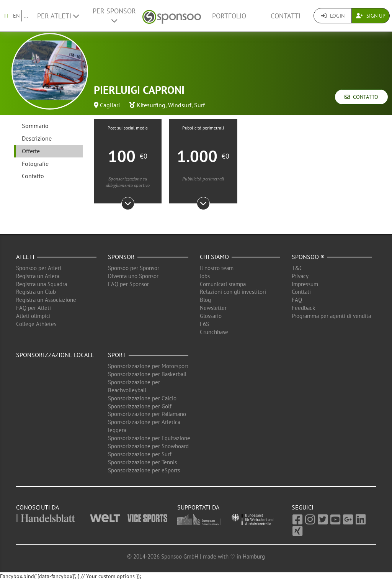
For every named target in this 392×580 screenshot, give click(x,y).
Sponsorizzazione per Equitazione (149, 438)
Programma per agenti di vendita (331, 316)
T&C (297, 268)
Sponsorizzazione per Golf (140, 406)
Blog (205, 300)
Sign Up (371, 16)
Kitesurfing (151, 105)
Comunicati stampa (223, 284)
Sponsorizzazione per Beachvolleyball (134, 386)
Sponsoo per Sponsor (134, 268)
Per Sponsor (114, 15)
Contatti (286, 16)
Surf (199, 105)
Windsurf (180, 105)
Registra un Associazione (46, 300)
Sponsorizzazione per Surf (140, 454)
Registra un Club (36, 292)
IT (7, 16)
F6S (204, 324)
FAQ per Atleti (33, 308)
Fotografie (35, 164)
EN (16, 16)
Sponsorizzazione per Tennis (142, 462)
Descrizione (37, 138)
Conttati (301, 292)
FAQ (297, 300)
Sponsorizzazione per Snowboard (148, 446)
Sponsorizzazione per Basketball (147, 374)
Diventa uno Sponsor (133, 276)
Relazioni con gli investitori (233, 292)
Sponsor (121, 257)
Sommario (35, 126)
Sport (117, 355)
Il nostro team (217, 268)
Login (333, 16)
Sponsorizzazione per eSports (144, 470)
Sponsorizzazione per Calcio (142, 398)
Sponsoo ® (308, 257)
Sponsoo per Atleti (39, 268)
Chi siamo (214, 257)
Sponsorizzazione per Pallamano (147, 414)
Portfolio (229, 16)
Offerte (31, 151)
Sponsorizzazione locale (55, 355)
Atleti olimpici (33, 316)
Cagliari (110, 105)
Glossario (211, 316)
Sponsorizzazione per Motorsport (148, 366)
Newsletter (213, 308)
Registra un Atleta (38, 276)
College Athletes (36, 324)
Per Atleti (58, 16)
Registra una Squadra (42, 284)
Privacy (300, 276)
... (26, 16)
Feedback (303, 308)
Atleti (25, 257)
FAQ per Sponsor (128, 284)
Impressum (305, 284)
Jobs (205, 276)
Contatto (361, 97)
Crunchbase (214, 332)
